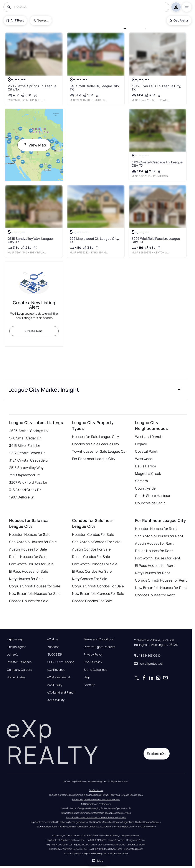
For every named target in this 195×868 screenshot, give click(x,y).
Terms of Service (129, 795)
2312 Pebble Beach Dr (27, 453)
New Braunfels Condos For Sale (98, 593)
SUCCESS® (55, 654)
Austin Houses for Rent (154, 543)
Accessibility (56, 700)
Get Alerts (179, 20)
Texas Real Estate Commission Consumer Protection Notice (96, 817)
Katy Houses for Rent (153, 573)
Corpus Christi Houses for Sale (35, 586)
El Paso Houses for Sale (29, 571)
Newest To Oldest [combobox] (43, 20)
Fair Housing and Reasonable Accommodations (96, 799)
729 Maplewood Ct (24, 475)
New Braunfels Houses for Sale (35, 593)
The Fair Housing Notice (147, 822)
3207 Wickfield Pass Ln (28, 482)
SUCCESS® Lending (61, 662)
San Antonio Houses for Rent (159, 536)
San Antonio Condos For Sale (96, 542)
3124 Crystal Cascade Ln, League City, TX (157, 164)
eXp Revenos (56, 670)
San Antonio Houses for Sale (33, 542)
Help (87, 677)
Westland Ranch (149, 437)
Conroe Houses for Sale (29, 601)
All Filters (15, 20)
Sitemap (89, 685)
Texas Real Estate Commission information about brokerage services (96, 813)
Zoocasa (53, 647)
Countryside (145, 488)
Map (97, 861)
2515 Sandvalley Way (26, 468)
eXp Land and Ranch (61, 692)
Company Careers (19, 670)
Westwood (144, 459)
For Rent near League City (94, 459)
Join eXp (13, 654)
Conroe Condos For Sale (92, 601)
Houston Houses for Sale (30, 534)
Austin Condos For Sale (91, 549)
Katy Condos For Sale (90, 579)
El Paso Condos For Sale (92, 571)
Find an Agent (16, 647)
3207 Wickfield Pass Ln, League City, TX (156, 240)
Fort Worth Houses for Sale (31, 564)
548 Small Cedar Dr (25, 438)
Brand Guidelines (95, 670)
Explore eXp (15, 639)
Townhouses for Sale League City (99, 451)
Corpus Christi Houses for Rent (161, 580)
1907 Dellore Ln (22, 497)
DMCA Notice (96, 790)
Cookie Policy (93, 662)
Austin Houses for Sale (28, 549)
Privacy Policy (93, 654)
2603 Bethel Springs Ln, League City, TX (32, 88)
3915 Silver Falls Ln (25, 446)
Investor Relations (19, 662)
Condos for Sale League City (96, 444)
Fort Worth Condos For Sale (95, 564)
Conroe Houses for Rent (155, 595)
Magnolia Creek (148, 473)
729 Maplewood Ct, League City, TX (94, 240)
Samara (142, 481)
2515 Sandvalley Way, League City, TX (30, 240)
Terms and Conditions (99, 639)
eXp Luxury (55, 685)
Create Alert (34, 331)
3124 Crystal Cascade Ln (29, 460)
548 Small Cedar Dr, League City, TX (95, 88)
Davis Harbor (146, 466)
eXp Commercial (59, 677)
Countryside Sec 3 (150, 503)
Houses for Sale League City (95, 437)
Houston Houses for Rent (156, 529)
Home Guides (16, 677)
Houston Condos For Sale (93, 534)
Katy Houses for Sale (26, 579)
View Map (34, 145)
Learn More (148, 827)
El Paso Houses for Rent (155, 566)
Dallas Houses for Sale (28, 557)
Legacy (141, 444)
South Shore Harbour (153, 496)
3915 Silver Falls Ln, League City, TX (156, 88)
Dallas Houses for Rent (154, 551)
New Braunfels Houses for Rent (161, 588)
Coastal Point (146, 451)
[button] (96, 390)
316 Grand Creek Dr (25, 490)
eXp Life (53, 639)
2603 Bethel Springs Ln (29, 431)
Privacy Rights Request (100, 647)
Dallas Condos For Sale (91, 557)
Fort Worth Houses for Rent (158, 558)
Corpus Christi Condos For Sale (98, 586)
